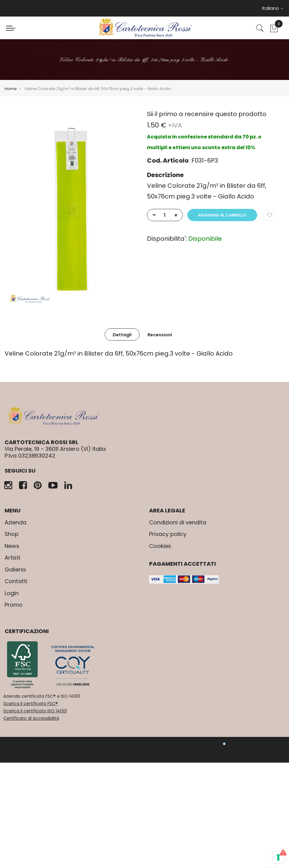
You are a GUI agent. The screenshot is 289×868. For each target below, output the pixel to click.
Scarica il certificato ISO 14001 (35, 711)
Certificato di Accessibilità (31, 718)
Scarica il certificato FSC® (31, 704)
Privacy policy (168, 534)
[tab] (122, 334)
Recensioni (160, 335)
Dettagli (122, 335)
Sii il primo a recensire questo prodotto (207, 114)
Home (11, 89)
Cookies (160, 546)
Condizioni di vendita (178, 522)
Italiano (272, 8)
